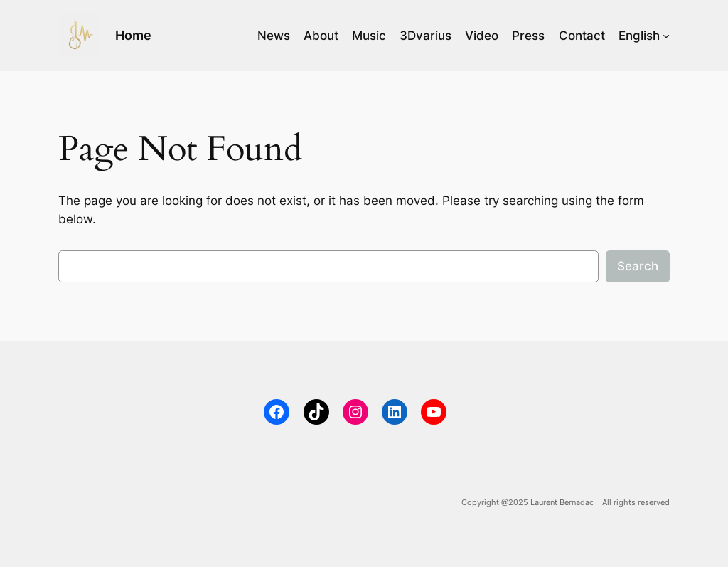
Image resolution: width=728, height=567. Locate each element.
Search (638, 266)
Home (133, 35)
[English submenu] (666, 36)
